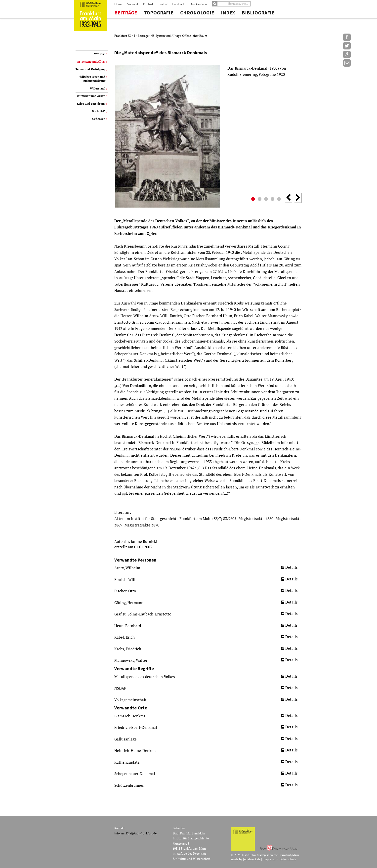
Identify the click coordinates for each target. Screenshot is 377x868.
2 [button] (260, 200)
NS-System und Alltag (165, 36)
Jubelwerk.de (252, 859)
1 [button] (254, 200)
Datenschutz (288, 859)
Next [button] (298, 198)
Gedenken (99, 119)
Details (292, 567)
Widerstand (98, 88)
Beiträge (126, 13)
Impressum (271, 859)
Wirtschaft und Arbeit (91, 96)
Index (228, 13)
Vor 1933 (100, 54)
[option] (208, 136)
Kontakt (148, 4)
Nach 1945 (99, 111)
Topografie (159, 13)
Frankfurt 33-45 (125, 36)
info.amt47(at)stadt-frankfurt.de (135, 833)
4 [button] (273, 200)
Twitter (163, 4)
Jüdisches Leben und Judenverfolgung (92, 79)
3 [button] (267, 200)
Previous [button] (289, 198)
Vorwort (133, 4)
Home (118, 4)
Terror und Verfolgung (90, 69)
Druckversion (198, 4)
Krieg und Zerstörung (91, 104)
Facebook (179, 4)
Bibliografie (258, 13)
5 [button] (280, 200)
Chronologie (197, 13)
